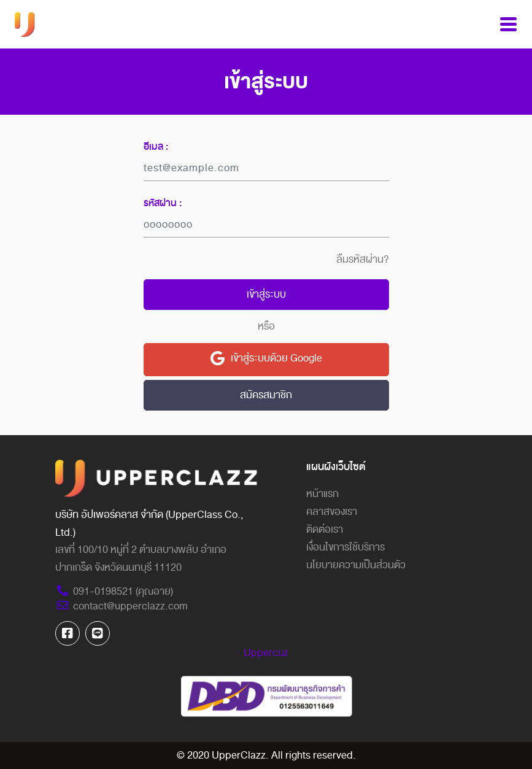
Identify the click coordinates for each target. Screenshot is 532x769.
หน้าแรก (322, 494)
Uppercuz (266, 653)
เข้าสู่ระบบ (266, 294)
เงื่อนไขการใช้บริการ (345, 547)
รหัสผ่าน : (163, 203)
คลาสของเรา (332, 512)
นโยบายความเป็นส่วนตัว (356, 565)
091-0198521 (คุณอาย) (114, 591)
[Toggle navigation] (508, 25)
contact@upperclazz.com (121, 606)
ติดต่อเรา (325, 529)
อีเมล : (156, 147)
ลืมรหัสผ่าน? (363, 260)
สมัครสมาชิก (266, 395)
